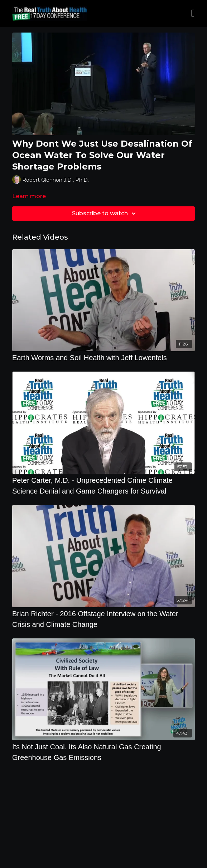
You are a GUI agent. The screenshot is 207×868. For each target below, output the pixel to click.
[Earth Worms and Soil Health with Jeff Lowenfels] (103, 358)
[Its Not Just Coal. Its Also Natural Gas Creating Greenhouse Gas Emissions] (103, 752)
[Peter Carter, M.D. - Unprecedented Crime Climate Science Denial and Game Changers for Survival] (103, 486)
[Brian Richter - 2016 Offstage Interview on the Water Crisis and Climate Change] (103, 619)
